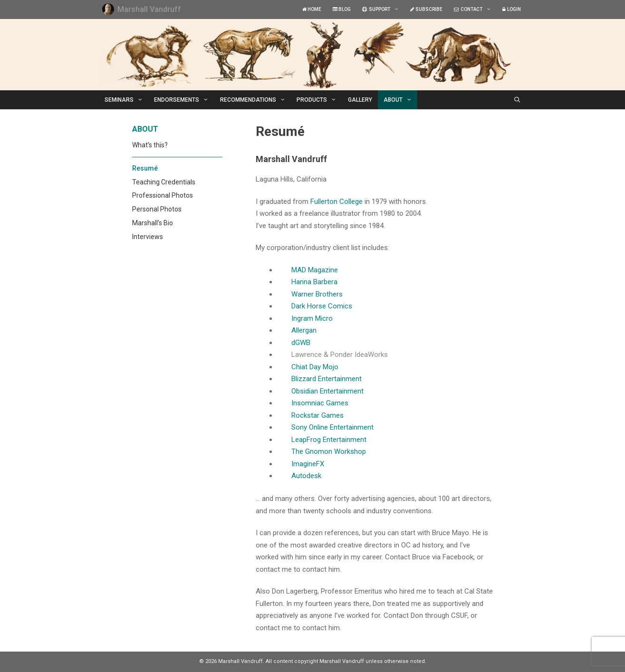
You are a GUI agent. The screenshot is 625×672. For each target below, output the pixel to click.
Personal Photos (157, 209)
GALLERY (360, 100)
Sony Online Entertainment (332, 427)
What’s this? (150, 145)
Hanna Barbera (314, 282)
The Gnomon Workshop (329, 451)
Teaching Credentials (164, 182)
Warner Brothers (317, 294)
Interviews (148, 237)
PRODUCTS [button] (319, 100)
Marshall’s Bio (153, 223)
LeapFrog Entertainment (329, 440)
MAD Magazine (315, 270)
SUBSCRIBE (426, 9)
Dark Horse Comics (322, 306)
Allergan (304, 330)
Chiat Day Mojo (315, 367)
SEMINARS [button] (127, 100)
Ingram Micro (312, 318)
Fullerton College (337, 202)
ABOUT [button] (401, 100)
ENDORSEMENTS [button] (184, 100)
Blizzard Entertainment (327, 379)
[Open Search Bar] (517, 100)
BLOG (342, 9)
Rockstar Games (317, 415)
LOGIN (512, 9)
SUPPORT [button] (383, 10)
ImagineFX (308, 464)
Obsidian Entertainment (327, 391)
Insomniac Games (320, 403)
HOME (312, 9)
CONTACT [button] (475, 10)
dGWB (301, 343)
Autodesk (306, 476)
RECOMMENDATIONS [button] (256, 100)
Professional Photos (163, 195)
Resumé (145, 168)
